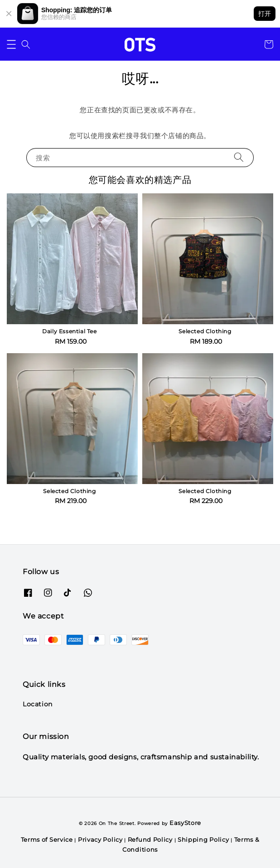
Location (38, 704)
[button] (11, 44)
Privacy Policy (100, 839)
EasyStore (185, 823)
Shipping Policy (203, 839)
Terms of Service (47, 839)
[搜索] (239, 157)
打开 (265, 14)
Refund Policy (150, 839)
